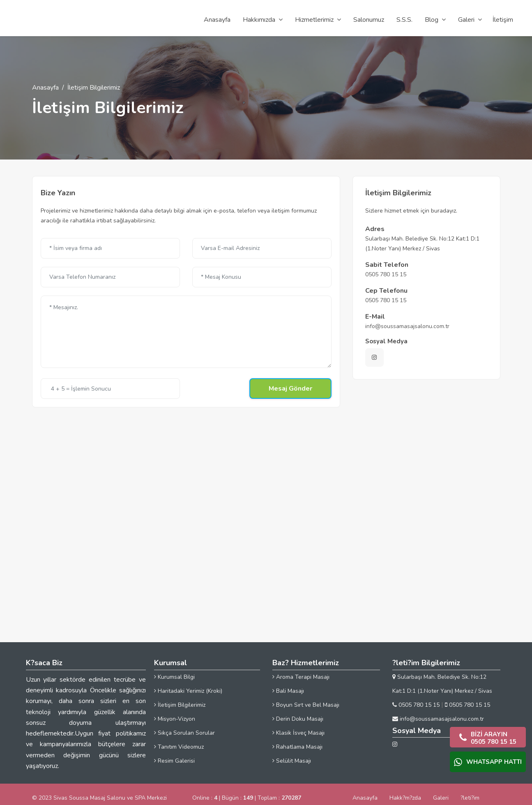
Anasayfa (45, 88)
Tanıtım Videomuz (179, 747)
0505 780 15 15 (386, 274)
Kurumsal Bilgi (174, 677)
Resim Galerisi (174, 761)
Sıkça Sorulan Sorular (184, 733)
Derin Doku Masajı (298, 719)
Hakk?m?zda (405, 798)
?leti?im (470, 798)
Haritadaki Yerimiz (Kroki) (188, 691)
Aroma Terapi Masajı (301, 677)
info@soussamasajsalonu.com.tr (407, 326)
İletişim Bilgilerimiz (180, 705)
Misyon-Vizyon (175, 719)
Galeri (441, 798)
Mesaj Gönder (290, 389)
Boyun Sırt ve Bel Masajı (306, 705)
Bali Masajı (288, 691)
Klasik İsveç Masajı (298, 733)
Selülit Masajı (292, 761)
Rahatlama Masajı (297, 747)
